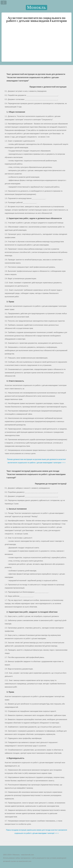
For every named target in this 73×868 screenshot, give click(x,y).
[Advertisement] (36, 45)
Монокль (36, 7)
